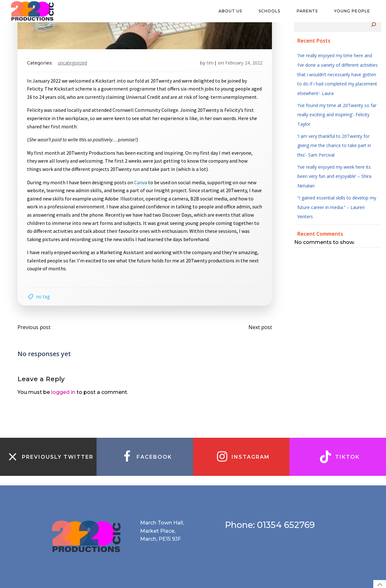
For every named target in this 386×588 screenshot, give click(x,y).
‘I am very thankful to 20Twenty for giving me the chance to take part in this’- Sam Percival (334, 145)
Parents (310, 11)
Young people (355, 11)
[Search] (374, 24)
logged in (63, 392)
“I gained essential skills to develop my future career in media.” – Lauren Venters (337, 207)
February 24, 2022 (244, 63)
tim (210, 63)
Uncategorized (72, 63)
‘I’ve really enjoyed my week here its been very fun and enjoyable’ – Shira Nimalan (334, 176)
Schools (272, 11)
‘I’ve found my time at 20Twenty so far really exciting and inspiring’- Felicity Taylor (337, 115)
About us (233, 11)
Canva (141, 182)
